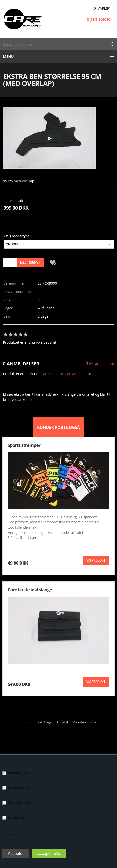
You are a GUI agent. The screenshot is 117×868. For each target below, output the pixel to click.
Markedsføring (21, 788)
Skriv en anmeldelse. (75, 374)
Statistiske (17, 818)
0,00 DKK (98, 19)
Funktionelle (19, 803)
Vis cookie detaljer (17, 834)
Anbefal (62, 722)
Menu (9, 56)
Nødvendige (18, 773)
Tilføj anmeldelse (100, 364)
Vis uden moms (85, 722)
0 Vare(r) (102, 8)
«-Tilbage (45, 722)
